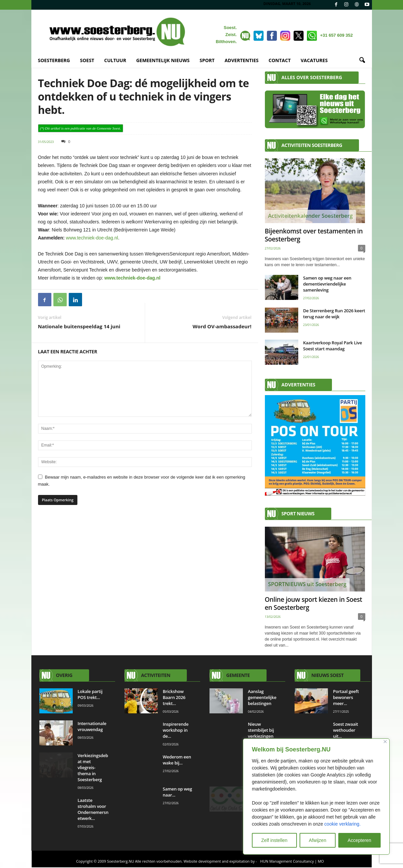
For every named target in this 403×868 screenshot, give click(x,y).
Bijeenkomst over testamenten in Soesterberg (314, 235)
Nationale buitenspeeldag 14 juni (79, 326)
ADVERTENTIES (242, 60)
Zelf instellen (274, 840)
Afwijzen (318, 840)
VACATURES (314, 60)
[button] (362, 60)
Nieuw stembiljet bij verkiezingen (261, 730)
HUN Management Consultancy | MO (292, 861)
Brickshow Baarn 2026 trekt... (174, 697)
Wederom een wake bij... (177, 760)
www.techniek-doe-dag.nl (92, 238)
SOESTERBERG (54, 60)
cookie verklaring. (342, 824)
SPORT (207, 60)
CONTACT (280, 60)
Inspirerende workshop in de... (176, 730)
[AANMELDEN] (315, 445)
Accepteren (359, 840)
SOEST (87, 60)
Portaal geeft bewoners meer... (346, 697)
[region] (316, 797)
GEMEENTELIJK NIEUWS (163, 60)
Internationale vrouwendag (92, 726)
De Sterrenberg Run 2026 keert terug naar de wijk (334, 314)
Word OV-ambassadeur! (222, 326)
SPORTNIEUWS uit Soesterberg (307, 584)
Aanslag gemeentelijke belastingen (262, 697)
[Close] (385, 742)
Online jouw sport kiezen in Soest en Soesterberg (314, 603)
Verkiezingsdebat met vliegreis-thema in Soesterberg (93, 767)
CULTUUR (115, 60)
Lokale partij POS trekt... (90, 694)
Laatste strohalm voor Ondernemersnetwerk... (93, 809)
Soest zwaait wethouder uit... (345, 730)
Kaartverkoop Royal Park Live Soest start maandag (333, 346)
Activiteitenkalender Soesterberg (311, 216)
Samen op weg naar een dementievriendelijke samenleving (327, 284)
